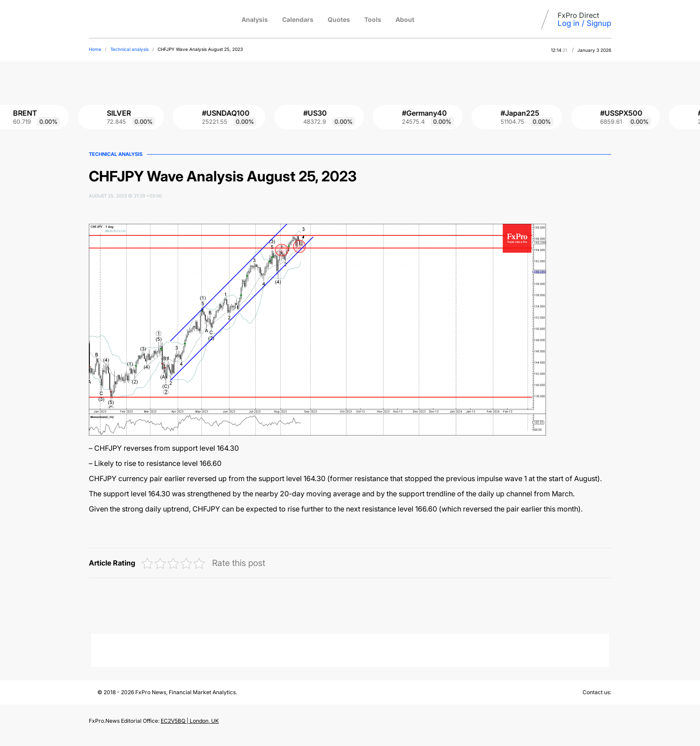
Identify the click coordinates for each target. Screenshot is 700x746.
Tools (373, 19)
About (405, 19)
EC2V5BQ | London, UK (190, 721)
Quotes (339, 19)
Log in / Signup (584, 23)
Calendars (298, 19)
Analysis (255, 19)
